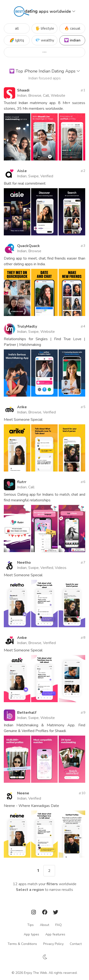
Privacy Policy (53, 944)
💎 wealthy (45, 40)
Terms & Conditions (22, 944)
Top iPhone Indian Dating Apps (45, 71)
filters (52, 884)
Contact (76, 944)
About (44, 925)
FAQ (59, 925)
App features (55, 934)
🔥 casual (72, 28)
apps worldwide (57, 11)
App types (31, 934)
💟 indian (72, 40)
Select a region (30, 890)
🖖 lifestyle (45, 28)
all (17, 28)
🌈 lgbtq (17, 40)
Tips (30, 925)
